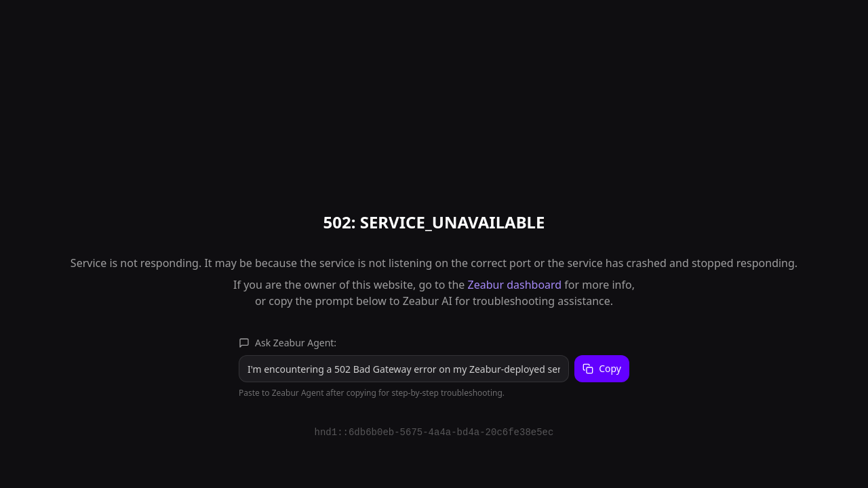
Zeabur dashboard (515, 285)
